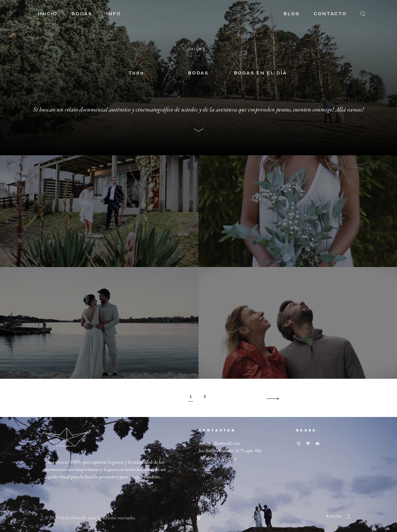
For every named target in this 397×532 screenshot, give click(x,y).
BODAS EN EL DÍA (261, 73)
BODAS (82, 14)
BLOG (292, 14)
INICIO (48, 14)
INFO (114, 14)
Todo (136, 73)
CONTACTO (330, 14)
